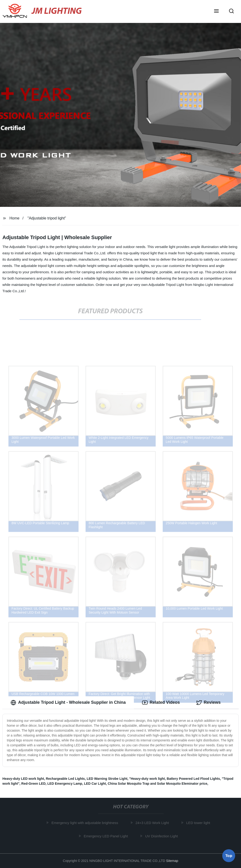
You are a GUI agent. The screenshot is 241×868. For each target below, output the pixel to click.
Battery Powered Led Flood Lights (193, 779)
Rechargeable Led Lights (65, 779)
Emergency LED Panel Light (106, 836)
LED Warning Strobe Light (107, 779)
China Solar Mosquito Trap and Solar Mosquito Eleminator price (158, 784)
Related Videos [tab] (161, 703)
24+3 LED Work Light (153, 823)
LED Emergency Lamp (65, 784)
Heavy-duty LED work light (23, 779)
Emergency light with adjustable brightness (85, 823)
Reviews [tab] (208, 703)
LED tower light (199, 823)
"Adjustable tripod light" (47, 218)
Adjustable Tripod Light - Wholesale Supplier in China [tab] (68, 703)
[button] (216, 11)
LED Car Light (95, 784)
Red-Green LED (33, 784)
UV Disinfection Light (162, 836)
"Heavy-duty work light (147, 779)
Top (229, 856)
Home (14, 218)
